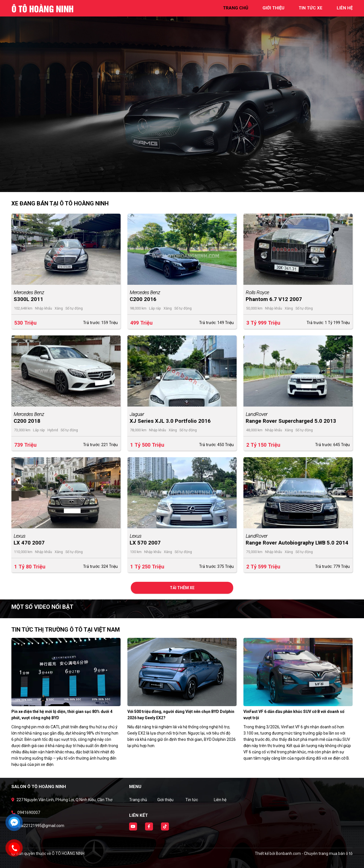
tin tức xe (311, 8)
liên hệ (345, 8)
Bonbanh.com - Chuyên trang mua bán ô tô (314, 853)
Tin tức (192, 800)
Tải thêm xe (182, 588)
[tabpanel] (182, 96)
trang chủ (236, 8)
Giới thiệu (165, 800)
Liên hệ (220, 800)
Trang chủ (138, 800)
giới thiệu (273, 8)
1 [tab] (179, 184)
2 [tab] (185, 184)
